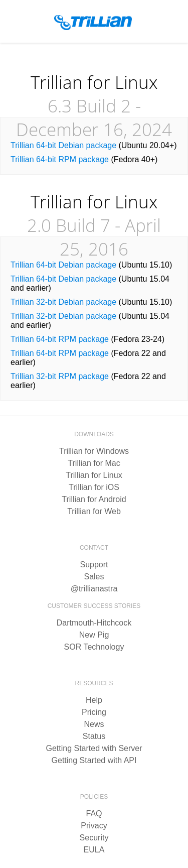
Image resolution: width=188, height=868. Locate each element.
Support (94, 565)
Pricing (94, 712)
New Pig (94, 635)
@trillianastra (94, 589)
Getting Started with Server (94, 748)
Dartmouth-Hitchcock (94, 623)
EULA (94, 850)
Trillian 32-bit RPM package (60, 376)
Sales (94, 577)
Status (94, 736)
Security (94, 838)
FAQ (94, 814)
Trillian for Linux (94, 475)
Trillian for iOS (94, 487)
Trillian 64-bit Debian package (63, 145)
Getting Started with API (94, 760)
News (94, 724)
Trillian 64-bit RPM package (60, 159)
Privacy (94, 826)
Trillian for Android (94, 499)
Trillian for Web (94, 511)
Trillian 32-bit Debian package (63, 302)
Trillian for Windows (94, 451)
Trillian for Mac (94, 463)
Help (94, 700)
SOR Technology (94, 647)
